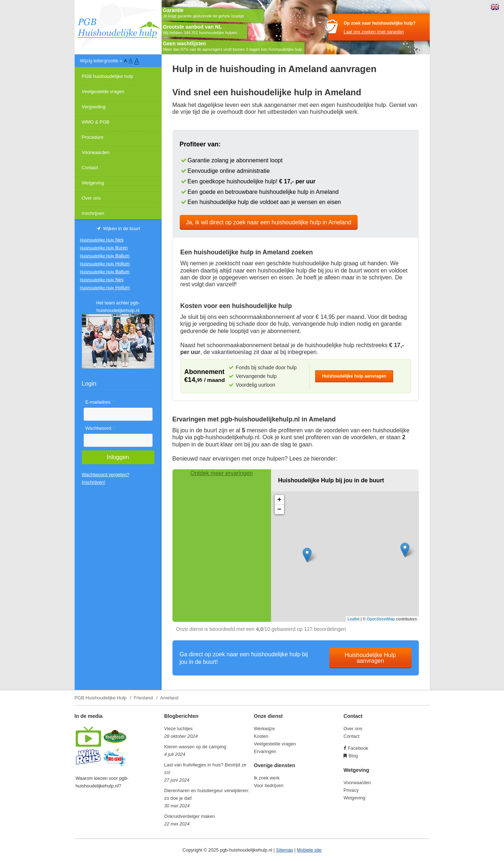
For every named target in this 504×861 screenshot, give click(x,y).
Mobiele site (309, 850)
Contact (90, 168)
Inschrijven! (94, 482)
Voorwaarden (96, 152)
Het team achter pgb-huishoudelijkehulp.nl (118, 307)
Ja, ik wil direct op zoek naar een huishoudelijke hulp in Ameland (268, 222)
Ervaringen (265, 751)
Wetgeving (93, 183)
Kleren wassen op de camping (195, 747)
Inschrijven (93, 213)
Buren (104, 248)
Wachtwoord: (101, 428)
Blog (353, 756)
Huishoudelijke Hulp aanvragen (370, 658)
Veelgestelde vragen (103, 91)
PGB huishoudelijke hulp (108, 76)
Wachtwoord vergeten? (106, 475)
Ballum (105, 256)
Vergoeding (94, 107)
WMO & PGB (96, 122)
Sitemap (285, 850)
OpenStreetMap (381, 619)
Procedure (93, 137)
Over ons (91, 198)
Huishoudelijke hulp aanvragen (354, 376)
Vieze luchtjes (178, 729)
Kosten (261, 736)
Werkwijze (265, 729)
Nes (102, 240)
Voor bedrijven (269, 785)
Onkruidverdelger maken (189, 816)
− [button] (280, 509)
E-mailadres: (100, 402)
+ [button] (280, 500)
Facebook (358, 748)
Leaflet (353, 619)
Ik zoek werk (267, 778)
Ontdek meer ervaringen (222, 473)
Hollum (105, 264)
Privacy (351, 790)
